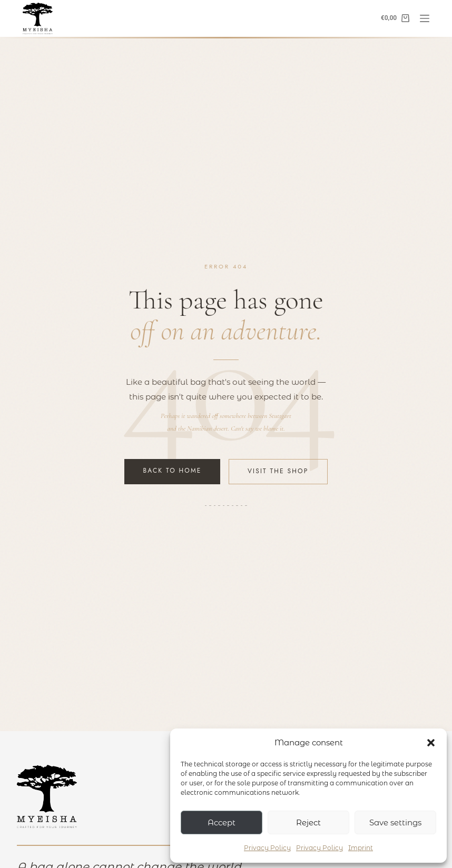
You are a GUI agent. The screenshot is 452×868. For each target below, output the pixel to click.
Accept (222, 822)
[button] (431, 743)
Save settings (395, 822)
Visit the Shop (278, 471)
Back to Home (173, 471)
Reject (308, 822)
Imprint (361, 848)
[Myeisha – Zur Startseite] (47, 796)
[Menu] (425, 18)
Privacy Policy (267, 848)
